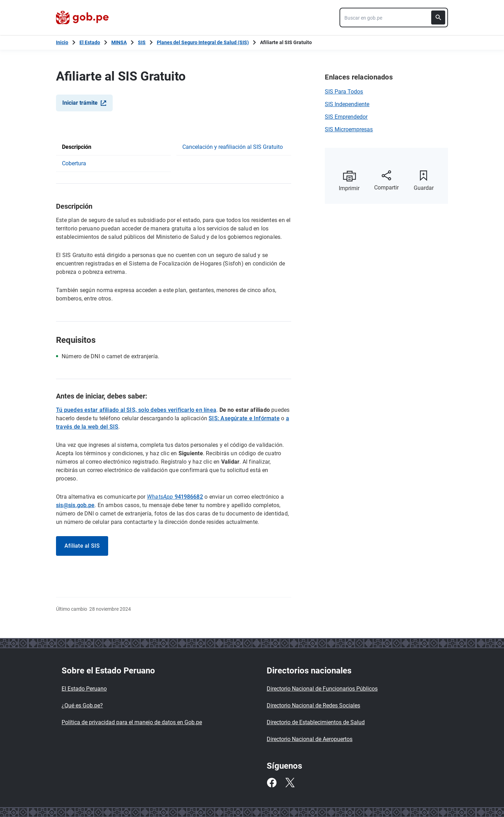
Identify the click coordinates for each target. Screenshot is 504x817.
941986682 (175, 497)
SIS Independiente (347, 104)
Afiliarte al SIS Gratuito (286, 42)
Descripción (77, 147)
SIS (142, 42)
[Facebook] (272, 783)
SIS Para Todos (344, 92)
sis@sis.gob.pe (75, 505)
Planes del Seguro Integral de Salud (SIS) (203, 42)
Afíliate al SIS (82, 546)
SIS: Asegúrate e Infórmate (244, 418)
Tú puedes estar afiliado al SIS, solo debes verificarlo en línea (136, 410)
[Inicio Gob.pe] (62, 42)
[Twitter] (290, 783)
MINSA (119, 42)
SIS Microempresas (349, 129)
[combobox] (394, 18)
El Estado (90, 42)
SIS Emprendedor (346, 117)
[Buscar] (438, 18)
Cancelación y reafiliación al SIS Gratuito (233, 147)
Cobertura (74, 163)
